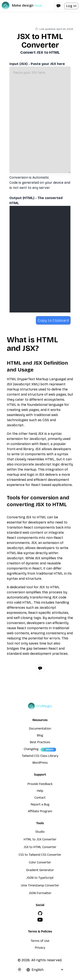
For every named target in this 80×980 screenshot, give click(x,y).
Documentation (40, 729)
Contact (40, 798)
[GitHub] (40, 913)
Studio (40, 832)
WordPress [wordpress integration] (40, 763)
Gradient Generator (40, 871)
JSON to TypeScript (40, 878)
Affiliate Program (40, 812)
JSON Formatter (40, 894)
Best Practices (40, 743)
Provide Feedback (40, 785)
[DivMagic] (26, 6)
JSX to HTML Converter (40, 848)
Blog (40, 736)
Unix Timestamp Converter (40, 886)
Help (40, 791)
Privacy (40, 948)
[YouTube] (40, 920)
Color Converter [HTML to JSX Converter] (40, 863)
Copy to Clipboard (53, 320)
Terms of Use (40, 941)
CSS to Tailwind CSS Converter (40, 855)
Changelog (31, 750)
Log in (71, 6)
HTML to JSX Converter (40, 840)
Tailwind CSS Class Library (40, 756)
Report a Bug (40, 805)
